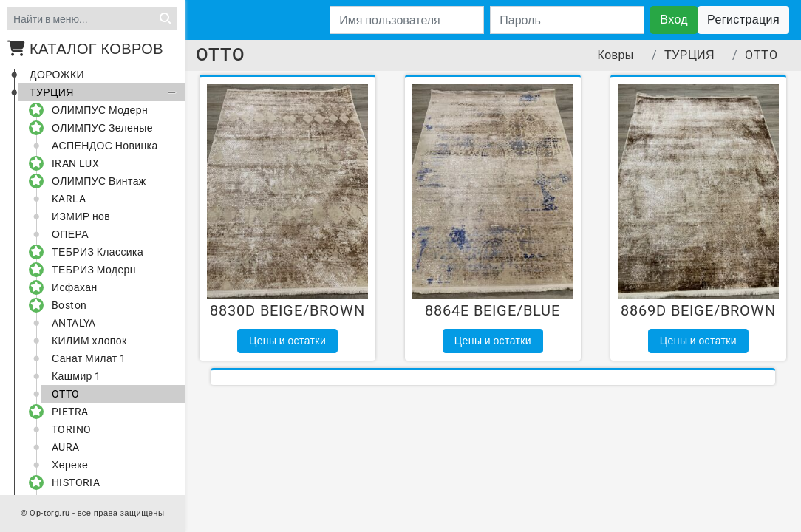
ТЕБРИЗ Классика (92, 252)
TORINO (71, 429)
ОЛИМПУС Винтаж (93, 181)
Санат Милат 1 (89, 358)
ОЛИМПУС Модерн (94, 110)
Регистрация (743, 20)
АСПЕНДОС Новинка (105, 146)
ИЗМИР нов (81, 216)
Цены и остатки (287, 341)
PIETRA (64, 412)
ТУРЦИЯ (105, 92)
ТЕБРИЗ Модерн (88, 270)
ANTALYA (74, 323)
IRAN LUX (70, 163)
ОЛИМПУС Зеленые (97, 128)
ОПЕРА (70, 234)
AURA (66, 447)
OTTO (66, 394)
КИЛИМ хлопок (89, 341)
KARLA (69, 199)
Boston (64, 305)
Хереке (70, 465)
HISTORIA (70, 482)
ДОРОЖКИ (57, 75)
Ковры (616, 55)
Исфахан (69, 287)
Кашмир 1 (76, 376)
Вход (674, 20)
